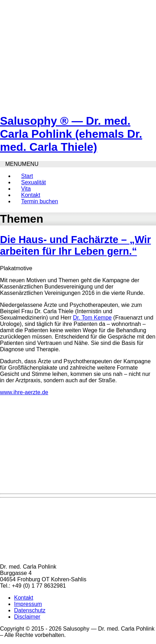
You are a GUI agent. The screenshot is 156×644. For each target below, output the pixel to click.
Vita (26, 189)
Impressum (28, 604)
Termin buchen (40, 201)
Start (27, 176)
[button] (22, 164)
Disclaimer (27, 617)
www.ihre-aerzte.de (24, 392)
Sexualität (33, 182)
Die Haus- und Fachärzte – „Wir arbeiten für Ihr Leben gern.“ (76, 245)
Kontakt (31, 195)
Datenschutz (30, 610)
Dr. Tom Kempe (92, 318)
